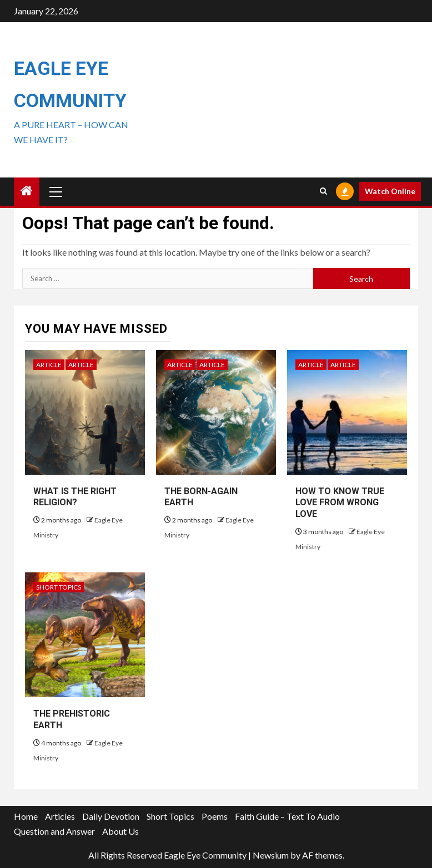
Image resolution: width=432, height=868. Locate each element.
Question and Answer (54, 831)
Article (49, 365)
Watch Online (390, 191)
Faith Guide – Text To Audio (287, 816)
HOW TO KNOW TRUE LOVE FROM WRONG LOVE (340, 503)
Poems (215, 816)
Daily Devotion (111, 816)
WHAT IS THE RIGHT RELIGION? (75, 497)
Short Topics (59, 587)
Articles (60, 816)
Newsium (271, 855)
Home (26, 816)
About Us (120, 831)
